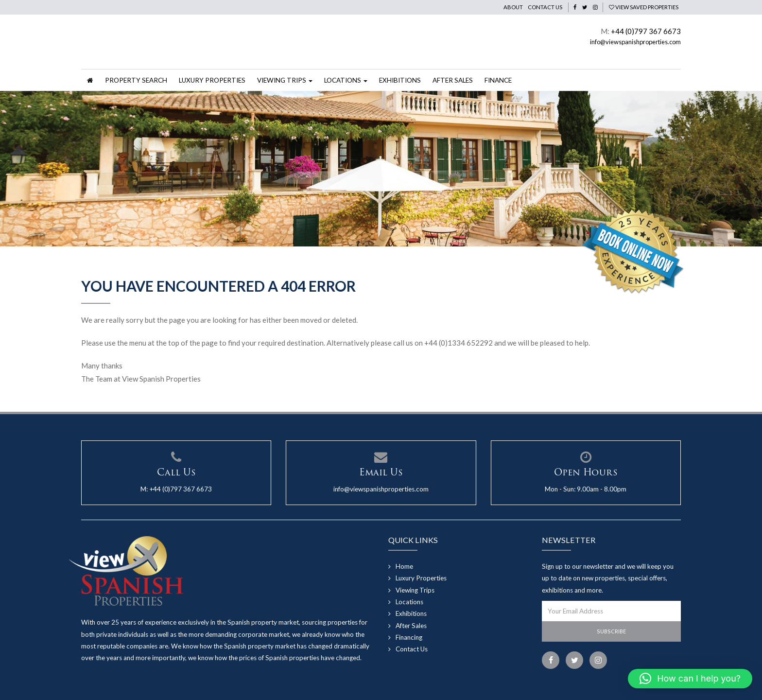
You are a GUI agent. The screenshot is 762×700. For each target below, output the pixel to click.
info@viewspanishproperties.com (635, 42)
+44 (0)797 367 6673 (646, 31)
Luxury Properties (212, 80)
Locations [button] (346, 80)
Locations (409, 602)
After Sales (453, 80)
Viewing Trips (415, 590)
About (513, 7)
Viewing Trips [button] (285, 80)
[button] (690, 679)
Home (404, 566)
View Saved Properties (644, 7)
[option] (381, 169)
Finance (498, 80)
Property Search (136, 80)
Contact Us (545, 7)
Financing (409, 637)
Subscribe (611, 631)
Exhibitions (400, 80)
